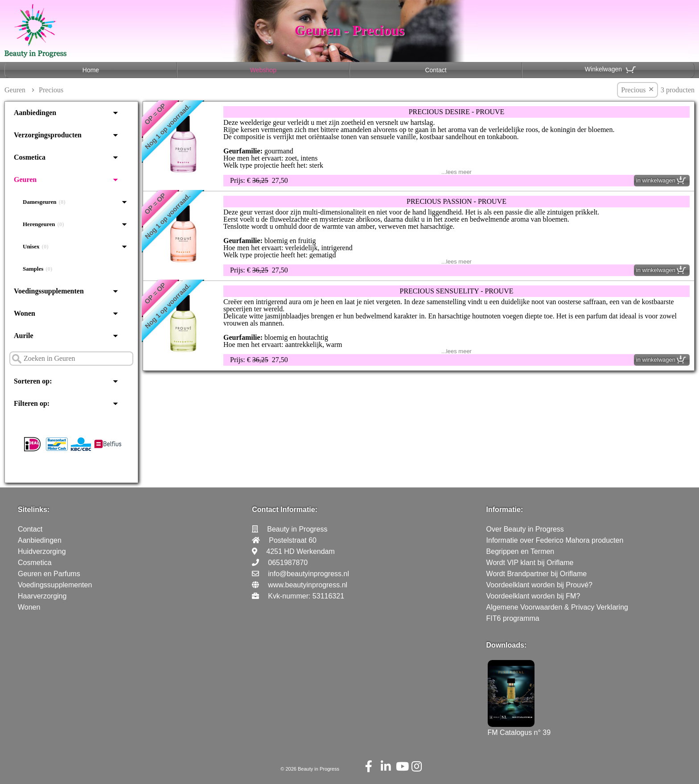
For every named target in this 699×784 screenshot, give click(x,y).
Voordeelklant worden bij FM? (533, 596)
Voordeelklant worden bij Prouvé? (539, 585)
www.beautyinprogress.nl (308, 585)
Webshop (263, 70)
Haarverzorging (42, 596)
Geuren (15, 90)
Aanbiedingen (35, 113)
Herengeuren (43, 224)
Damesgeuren (44, 202)
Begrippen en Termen (520, 551)
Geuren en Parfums (49, 574)
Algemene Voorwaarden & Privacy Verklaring (557, 607)
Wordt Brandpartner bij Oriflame (537, 574)
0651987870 (288, 563)
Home (91, 70)
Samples (37, 269)
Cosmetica (30, 157)
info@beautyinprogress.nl (308, 574)
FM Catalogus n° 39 (519, 728)
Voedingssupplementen (49, 291)
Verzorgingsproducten (48, 135)
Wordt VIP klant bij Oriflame (530, 563)
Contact (436, 70)
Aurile (24, 336)
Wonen (25, 313)
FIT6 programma (513, 618)
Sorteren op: (33, 381)
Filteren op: (32, 403)
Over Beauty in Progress (525, 529)
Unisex (36, 247)
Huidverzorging (42, 551)
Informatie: (505, 510)
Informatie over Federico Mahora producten (555, 540)
